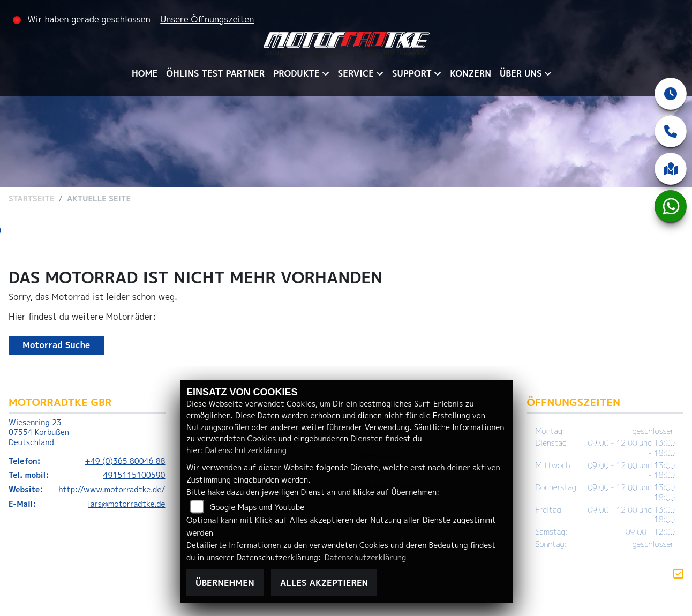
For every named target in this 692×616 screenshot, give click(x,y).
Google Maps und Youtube (257, 507)
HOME (145, 73)
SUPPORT (412, 73)
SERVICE (356, 73)
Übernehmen (225, 583)
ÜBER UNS (521, 73)
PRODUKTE (296, 73)
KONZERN (471, 73)
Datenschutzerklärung (245, 450)
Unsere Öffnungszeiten (207, 19)
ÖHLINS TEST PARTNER (215, 73)
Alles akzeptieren (324, 583)
